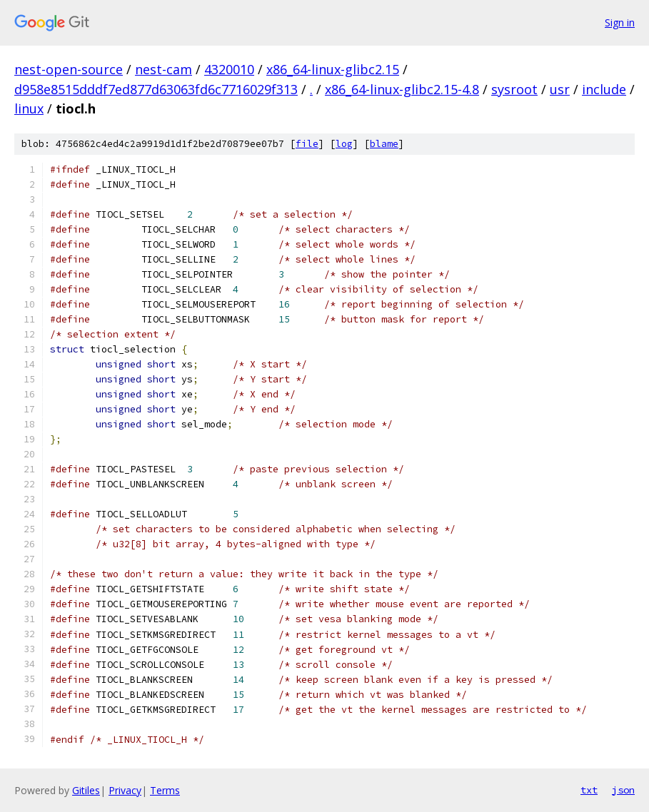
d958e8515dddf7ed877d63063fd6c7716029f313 (156, 89)
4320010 (229, 69)
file (307, 144)
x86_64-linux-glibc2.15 (333, 69)
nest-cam (163, 69)
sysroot (514, 89)
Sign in (620, 22)
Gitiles (86, 790)
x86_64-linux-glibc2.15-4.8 (402, 89)
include (604, 89)
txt (589, 790)
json (623, 790)
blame (384, 144)
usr (560, 89)
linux (29, 108)
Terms (165, 790)
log (344, 144)
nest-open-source (69, 69)
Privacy (125, 790)
